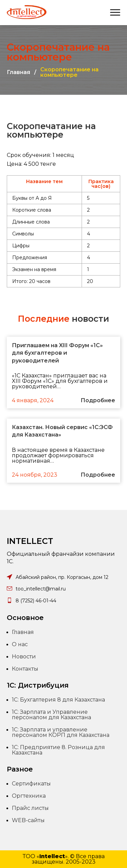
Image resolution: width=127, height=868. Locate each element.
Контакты (25, 669)
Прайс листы (30, 808)
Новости (24, 657)
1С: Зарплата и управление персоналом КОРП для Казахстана (61, 732)
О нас (20, 644)
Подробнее (98, 401)
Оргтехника (29, 796)
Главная (18, 72)
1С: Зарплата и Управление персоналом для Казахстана (51, 715)
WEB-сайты (28, 820)
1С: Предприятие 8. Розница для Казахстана (58, 750)
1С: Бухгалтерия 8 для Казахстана (58, 700)
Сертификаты (31, 784)
